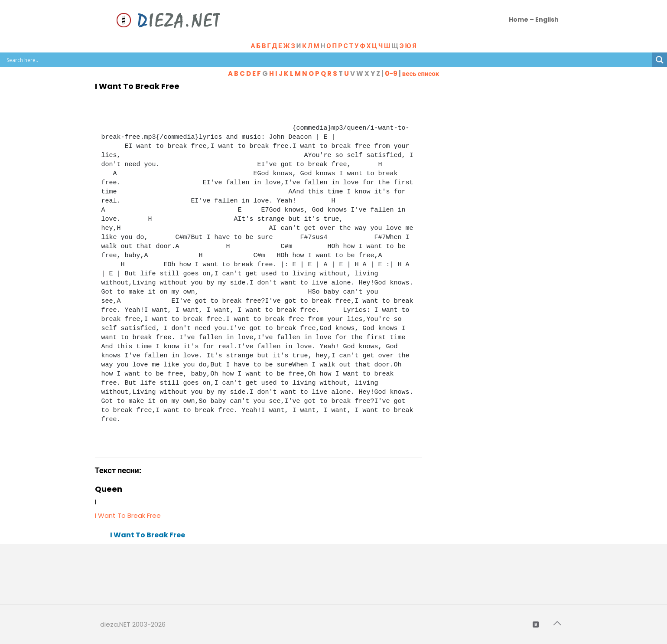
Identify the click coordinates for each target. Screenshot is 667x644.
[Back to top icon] (558, 623)
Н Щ (369, 46)
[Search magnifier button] (660, 60)
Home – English (534, 20)
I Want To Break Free (128, 515)
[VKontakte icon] (537, 624)
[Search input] (328, 60)
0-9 (391, 74)
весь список (421, 74)
